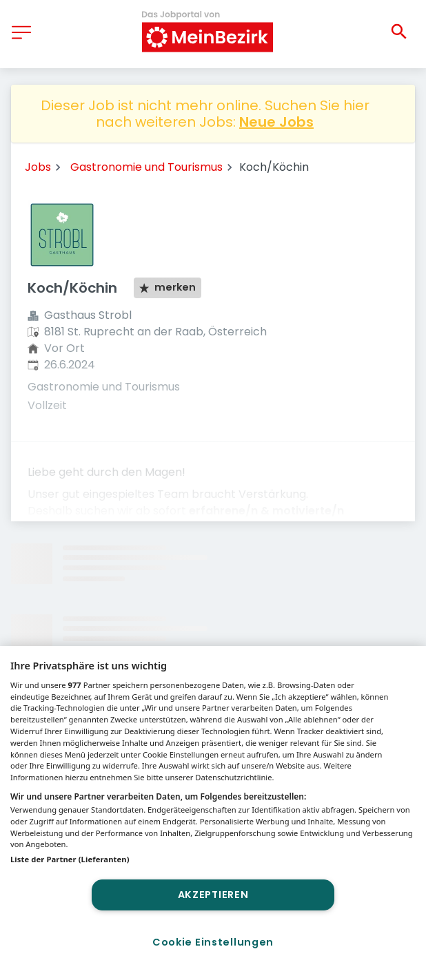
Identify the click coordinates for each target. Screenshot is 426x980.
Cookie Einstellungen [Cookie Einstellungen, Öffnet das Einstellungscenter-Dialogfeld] (213, 942)
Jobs (38, 167)
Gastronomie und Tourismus (146, 167)
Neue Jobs (276, 122)
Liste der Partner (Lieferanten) (70, 859)
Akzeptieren (213, 895)
